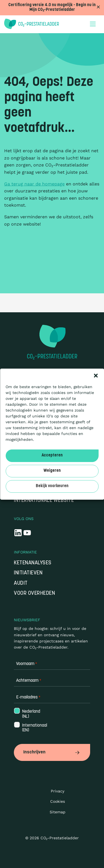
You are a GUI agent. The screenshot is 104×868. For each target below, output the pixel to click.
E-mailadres (28, 697)
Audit (21, 583)
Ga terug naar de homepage (34, 184)
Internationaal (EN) (34, 728)
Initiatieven (28, 573)
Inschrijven (52, 752)
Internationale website (44, 501)
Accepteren (52, 455)
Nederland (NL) (31, 714)
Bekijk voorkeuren (52, 486)
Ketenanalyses (33, 563)
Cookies (58, 801)
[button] (96, 376)
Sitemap (58, 812)
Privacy (58, 791)
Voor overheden (34, 593)
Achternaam (29, 681)
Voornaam (27, 664)
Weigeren (52, 471)
